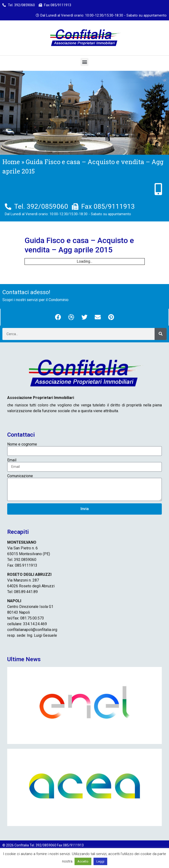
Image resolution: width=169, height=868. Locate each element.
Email (12, 460)
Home (11, 162)
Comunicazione (20, 476)
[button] (84, 62)
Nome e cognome (22, 444)
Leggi (100, 861)
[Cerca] (161, 334)
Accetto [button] (83, 861)
